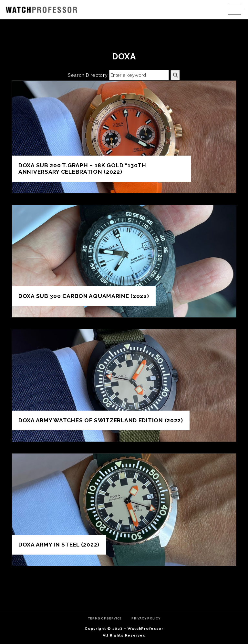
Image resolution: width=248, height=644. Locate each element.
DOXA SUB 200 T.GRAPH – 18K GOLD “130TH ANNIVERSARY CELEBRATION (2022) (82, 169)
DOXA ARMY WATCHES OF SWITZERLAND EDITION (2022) (101, 420)
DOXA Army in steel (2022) (59, 545)
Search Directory (88, 75)
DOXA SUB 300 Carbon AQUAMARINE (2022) (84, 296)
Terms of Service (105, 618)
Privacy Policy (146, 618)
